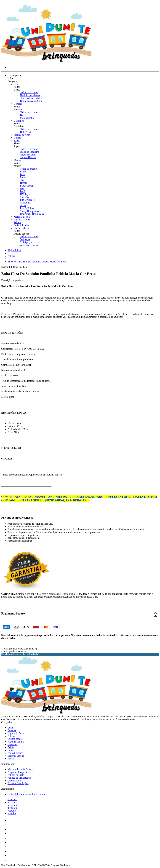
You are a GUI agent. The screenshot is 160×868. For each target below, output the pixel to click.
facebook (12, 799)
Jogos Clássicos (28, 157)
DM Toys (25, 194)
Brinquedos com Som (31, 101)
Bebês (17, 84)
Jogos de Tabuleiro (29, 152)
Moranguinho (27, 118)
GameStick (26, 203)
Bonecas (18, 104)
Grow (23, 205)
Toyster (24, 180)
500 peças (25, 239)
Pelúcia (17, 222)
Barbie (23, 115)
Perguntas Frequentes (18, 772)
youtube (12, 811)
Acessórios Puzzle (29, 245)
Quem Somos (14, 781)
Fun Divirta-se (27, 200)
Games (17, 138)
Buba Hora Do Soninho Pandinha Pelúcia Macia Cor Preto (37, 262)
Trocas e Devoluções (18, 783)
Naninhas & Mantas (30, 95)
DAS (23, 191)
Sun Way (25, 197)
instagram (12, 805)
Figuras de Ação (22, 135)
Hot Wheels (26, 132)
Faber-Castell (27, 186)
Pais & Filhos (27, 208)
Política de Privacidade (19, 778)
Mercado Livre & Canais (20, 769)
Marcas (17, 160)
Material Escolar (22, 217)
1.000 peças (26, 242)
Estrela (24, 172)
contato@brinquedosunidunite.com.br (27, 794)
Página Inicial (14, 250)
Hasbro (24, 183)
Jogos (17, 140)
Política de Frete (16, 775)
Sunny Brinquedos (29, 211)
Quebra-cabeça (21, 228)
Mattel (23, 177)
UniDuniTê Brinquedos (32, 214)
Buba (23, 174)
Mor (22, 188)
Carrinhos (19, 121)
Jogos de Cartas (28, 155)
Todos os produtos (29, 92)
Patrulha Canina (22, 220)
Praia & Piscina (22, 225)
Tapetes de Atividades (31, 98)
